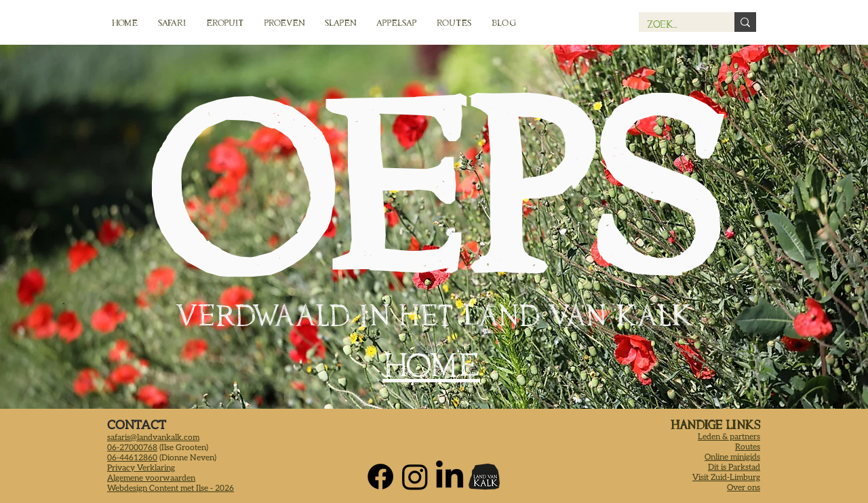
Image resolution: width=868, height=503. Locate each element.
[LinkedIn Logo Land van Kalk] (450, 477)
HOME (431, 365)
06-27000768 (132, 448)
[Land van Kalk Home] (484, 477)
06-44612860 (132, 458)
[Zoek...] (676, 24)
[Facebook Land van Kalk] (380, 477)
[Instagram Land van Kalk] (415, 477)
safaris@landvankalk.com (153, 438)
